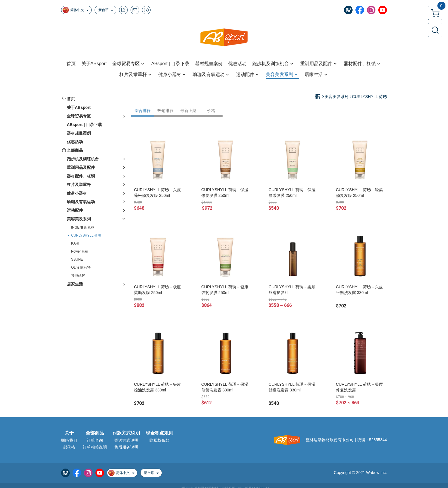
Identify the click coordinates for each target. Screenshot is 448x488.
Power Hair (80, 251)
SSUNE (77, 259)
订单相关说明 (95, 447)
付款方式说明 (126, 433)
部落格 (69, 447)
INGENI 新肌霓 (83, 227)
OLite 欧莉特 (81, 267)
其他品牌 (78, 275)
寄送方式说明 (126, 440)
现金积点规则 (159, 433)
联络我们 (69, 440)
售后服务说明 (126, 447)
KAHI (75, 243)
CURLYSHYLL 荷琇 (86, 235)
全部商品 (95, 433)
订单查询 (95, 440)
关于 (69, 433)
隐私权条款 (159, 440)
